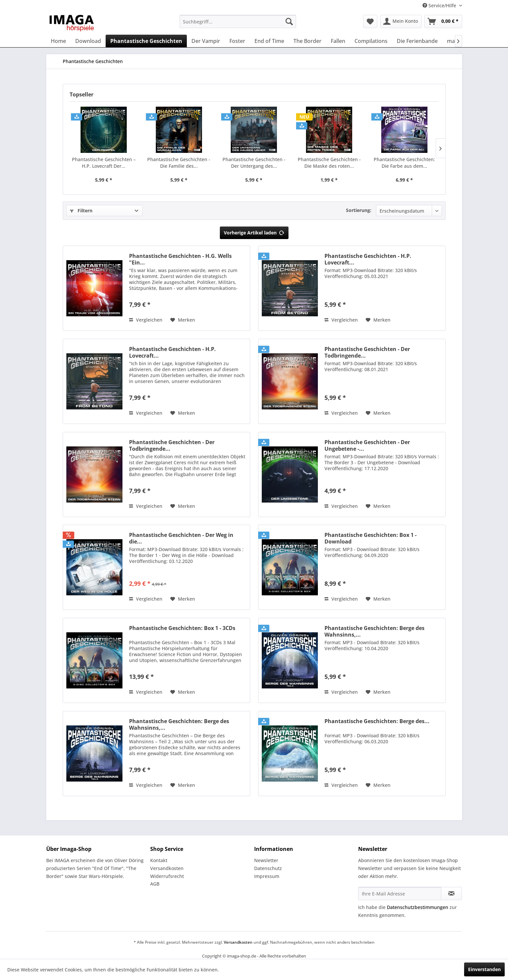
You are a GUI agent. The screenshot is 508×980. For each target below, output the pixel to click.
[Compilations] (371, 41)
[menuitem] (238, 21)
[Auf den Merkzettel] (183, 320)
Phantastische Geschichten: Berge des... (377, 721)
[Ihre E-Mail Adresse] (400, 893)
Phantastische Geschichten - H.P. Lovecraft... (368, 259)
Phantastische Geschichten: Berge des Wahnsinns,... (374, 631)
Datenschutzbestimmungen (418, 907)
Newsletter (266, 860)
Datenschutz (268, 868)
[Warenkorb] (443, 21)
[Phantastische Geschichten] (146, 41)
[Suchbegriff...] (238, 21)
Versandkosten (167, 868)
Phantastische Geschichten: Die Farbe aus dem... (404, 163)
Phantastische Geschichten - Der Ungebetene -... (367, 445)
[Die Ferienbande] (417, 41)
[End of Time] (269, 41)
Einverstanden (484, 969)
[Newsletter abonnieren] (451, 893)
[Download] (88, 41)
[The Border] (307, 41)
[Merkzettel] (370, 21)
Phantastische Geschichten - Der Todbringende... (367, 352)
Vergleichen (146, 320)
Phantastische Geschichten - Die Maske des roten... (329, 163)
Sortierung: (359, 210)
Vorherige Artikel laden (254, 232)
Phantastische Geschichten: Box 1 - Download (371, 538)
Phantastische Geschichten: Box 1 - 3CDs (182, 628)
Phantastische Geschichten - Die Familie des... (179, 163)
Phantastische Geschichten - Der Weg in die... (181, 538)
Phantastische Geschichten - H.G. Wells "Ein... (180, 259)
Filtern (81, 210)
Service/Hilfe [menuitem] (440, 5)
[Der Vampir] (206, 41)
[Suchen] (289, 21)
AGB (155, 884)
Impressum (267, 876)
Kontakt (159, 860)
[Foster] (237, 41)
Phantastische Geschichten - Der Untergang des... (254, 163)
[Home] (58, 41)
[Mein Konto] (401, 21)
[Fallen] (338, 41)
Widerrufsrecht (167, 876)
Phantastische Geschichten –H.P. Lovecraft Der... (104, 163)
